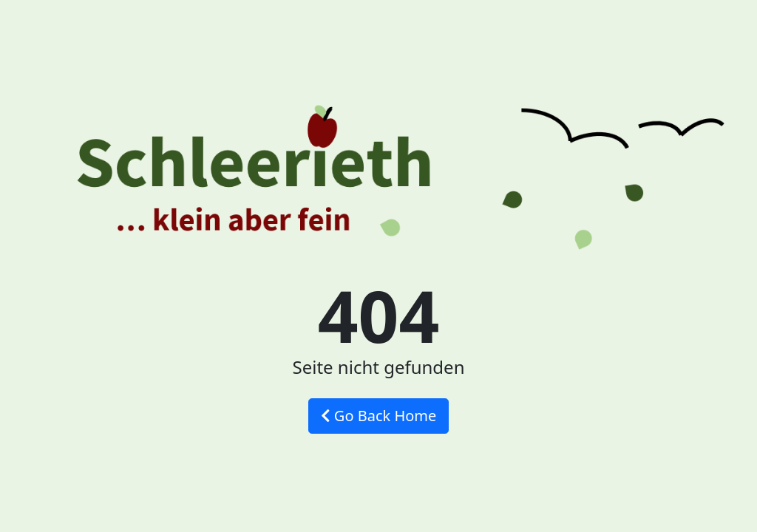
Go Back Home (379, 416)
